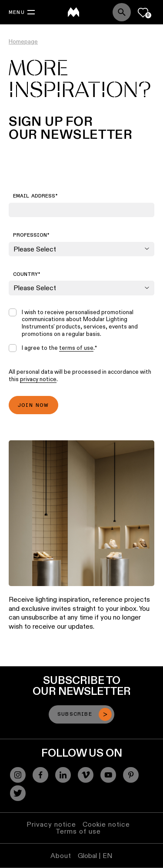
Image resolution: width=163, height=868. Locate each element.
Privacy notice (51, 824)
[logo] (73, 12)
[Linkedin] (63, 775)
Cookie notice (106, 824)
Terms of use (78, 831)
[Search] (122, 12)
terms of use (76, 348)
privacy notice (38, 379)
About (61, 856)
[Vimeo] (86, 775)
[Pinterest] (131, 775)
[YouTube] (108, 775)
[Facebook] (40, 775)
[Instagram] (18, 775)
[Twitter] (18, 793)
